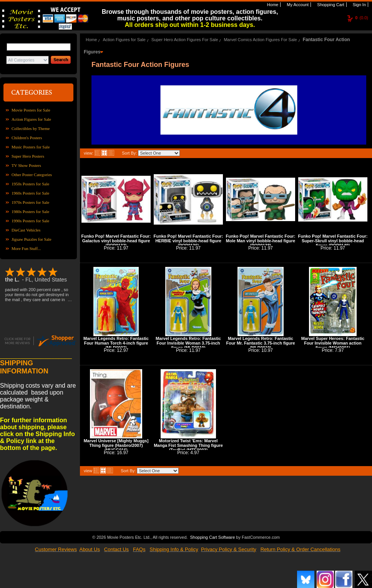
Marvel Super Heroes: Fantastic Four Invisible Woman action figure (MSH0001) (333, 343)
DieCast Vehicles (26, 230)
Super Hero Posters (28, 156)
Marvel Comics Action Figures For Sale (260, 40)
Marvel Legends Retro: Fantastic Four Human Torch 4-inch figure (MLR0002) (116, 343)
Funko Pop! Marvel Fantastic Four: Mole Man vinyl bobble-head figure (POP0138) (261, 241)
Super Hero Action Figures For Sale (185, 40)
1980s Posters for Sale (30, 212)
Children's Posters (27, 138)
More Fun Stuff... (26, 248)
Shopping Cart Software (212, 536)
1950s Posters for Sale (30, 184)
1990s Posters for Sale (30, 221)
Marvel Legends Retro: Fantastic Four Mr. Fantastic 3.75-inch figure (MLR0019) (260, 343)
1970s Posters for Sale (30, 202)
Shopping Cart (330, 5)
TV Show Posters (26, 165)
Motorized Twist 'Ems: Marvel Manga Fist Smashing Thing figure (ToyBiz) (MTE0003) (188, 445)
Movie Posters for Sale (31, 110)
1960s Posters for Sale (30, 193)
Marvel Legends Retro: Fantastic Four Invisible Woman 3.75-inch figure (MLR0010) (188, 343)
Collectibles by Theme (31, 128)
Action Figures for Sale (31, 119)
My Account (297, 5)
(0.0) (362, 18)
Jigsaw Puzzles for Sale (32, 239)
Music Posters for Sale (31, 147)
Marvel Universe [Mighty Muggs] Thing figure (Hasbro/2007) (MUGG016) (116, 445)
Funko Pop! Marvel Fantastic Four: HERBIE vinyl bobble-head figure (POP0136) (188, 241)
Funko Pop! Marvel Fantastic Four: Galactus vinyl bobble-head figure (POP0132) (116, 241)
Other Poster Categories (32, 175)
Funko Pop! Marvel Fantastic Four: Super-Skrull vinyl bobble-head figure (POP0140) (333, 241)
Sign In (359, 5)
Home (272, 5)
